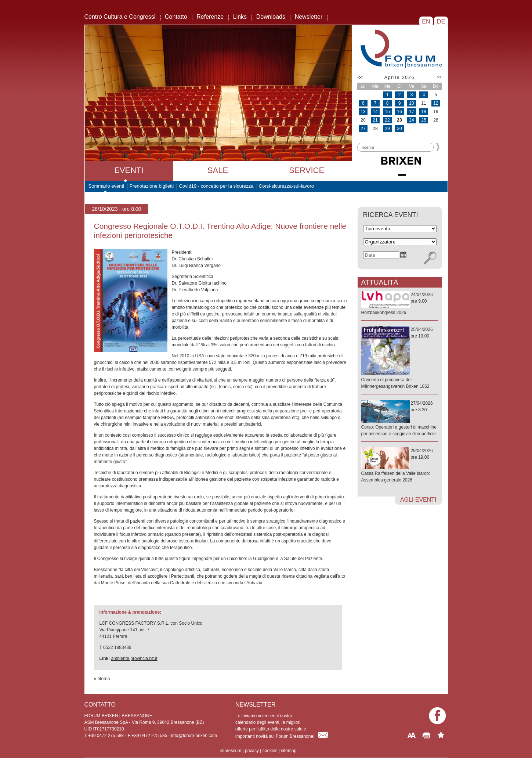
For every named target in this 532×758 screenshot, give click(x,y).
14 (375, 112)
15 (387, 112)
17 (411, 112)
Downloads (271, 17)
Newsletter (309, 17)
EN (426, 21)
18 (424, 112)
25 (424, 120)
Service (307, 170)
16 (399, 112)
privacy (252, 751)
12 (436, 103)
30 (399, 129)
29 (387, 129)
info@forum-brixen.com (194, 736)
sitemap (289, 751)
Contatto (176, 17)
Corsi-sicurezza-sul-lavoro (286, 186)
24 (411, 120)
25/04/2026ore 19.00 (400, 358)
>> (439, 77)
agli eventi (418, 500)
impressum (231, 751)
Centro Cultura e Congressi (120, 17)
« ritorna (102, 679)
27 (363, 129)
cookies (270, 751)
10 (411, 103)
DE (441, 21)
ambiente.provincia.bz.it (134, 658)
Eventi (129, 170)
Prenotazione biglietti (151, 186)
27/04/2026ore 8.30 (400, 419)
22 (387, 120)
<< (360, 77)
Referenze (210, 17)
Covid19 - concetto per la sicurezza (216, 186)
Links (240, 17)
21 (375, 120)
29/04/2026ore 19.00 (400, 466)
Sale (218, 170)
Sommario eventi (106, 186)
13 (363, 112)
